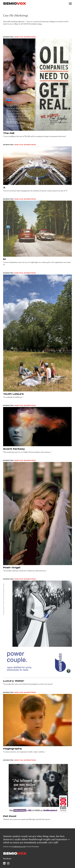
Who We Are (7, 858)
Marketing (8, 37)
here (40, 24)
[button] (70, 4)
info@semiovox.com (19, 847)
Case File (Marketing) (25, 37)
